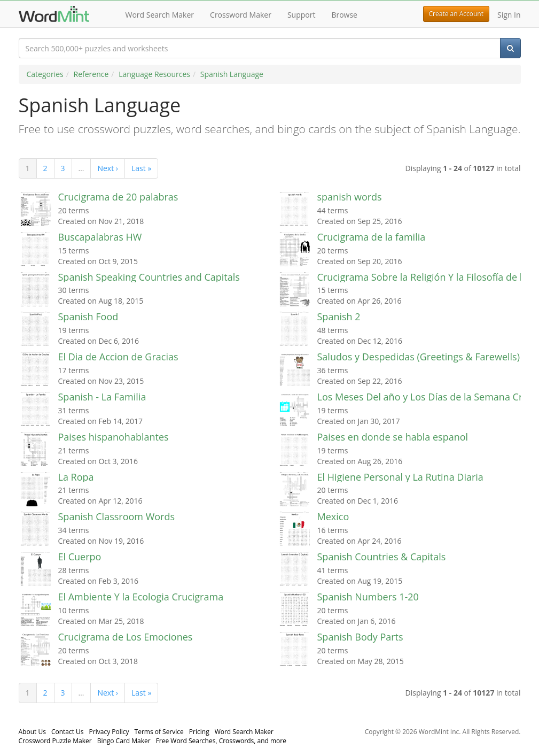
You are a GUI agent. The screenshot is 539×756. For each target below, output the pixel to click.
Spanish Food (88, 317)
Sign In (509, 15)
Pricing (199, 732)
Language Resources (154, 74)
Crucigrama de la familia (372, 237)
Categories (45, 74)
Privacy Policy (109, 732)
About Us (32, 732)
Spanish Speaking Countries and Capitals (149, 277)
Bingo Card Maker (124, 741)
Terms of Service (159, 732)
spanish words (350, 197)
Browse (344, 15)
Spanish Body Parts (360, 637)
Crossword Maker (241, 15)
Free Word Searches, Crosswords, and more (221, 741)
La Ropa (76, 477)
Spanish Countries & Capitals (382, 557)
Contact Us (68, 732)
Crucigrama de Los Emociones (126, 637)
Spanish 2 (339, 317)
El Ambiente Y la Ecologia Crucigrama (141, 597)
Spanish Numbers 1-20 (368, 597)
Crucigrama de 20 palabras (118, 197)
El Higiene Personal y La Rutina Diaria (400, 477)
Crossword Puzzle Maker (55, 741)
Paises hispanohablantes (114, 437)
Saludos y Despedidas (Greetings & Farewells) (419, 357)
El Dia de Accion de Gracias (118, 357)
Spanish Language (232, 74)
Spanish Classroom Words (117, 516)
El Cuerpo (80, 557)
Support (302, 15)
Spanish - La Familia (102, 397)
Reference (91, 74)
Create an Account (456, 14)
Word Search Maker (160, 15)
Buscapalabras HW (100, 237)
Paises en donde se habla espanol (393, 437)
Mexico (333, 516)
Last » (141, 168)
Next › (108, 168)
